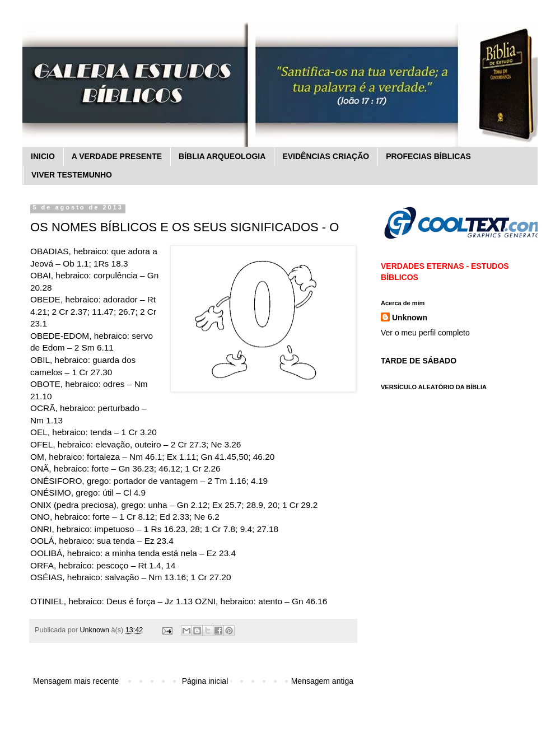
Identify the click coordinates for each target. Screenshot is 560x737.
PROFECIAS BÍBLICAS (428, 156)
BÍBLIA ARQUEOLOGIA (222, 156)
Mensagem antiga (322, 681)
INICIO (43, 156)
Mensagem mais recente (76, 681)
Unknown (410, 318)
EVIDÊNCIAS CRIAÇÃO (326, 156)
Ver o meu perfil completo (425, 333)
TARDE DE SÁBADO (419, 361)
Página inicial (205, 681)
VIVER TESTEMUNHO (72, 175)
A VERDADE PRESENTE (117, 156)
